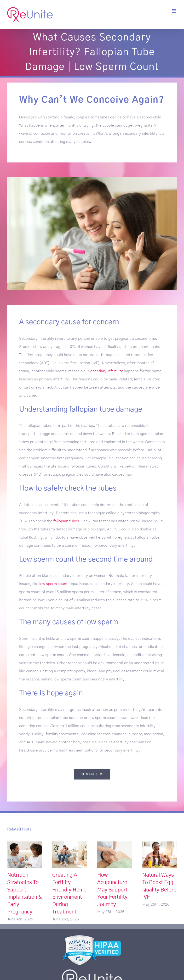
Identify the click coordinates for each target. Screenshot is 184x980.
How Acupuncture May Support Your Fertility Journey (112, 890)
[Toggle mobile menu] (174, 11)
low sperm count (53, 584)
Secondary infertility (105, 371)
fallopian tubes (66, 521)
